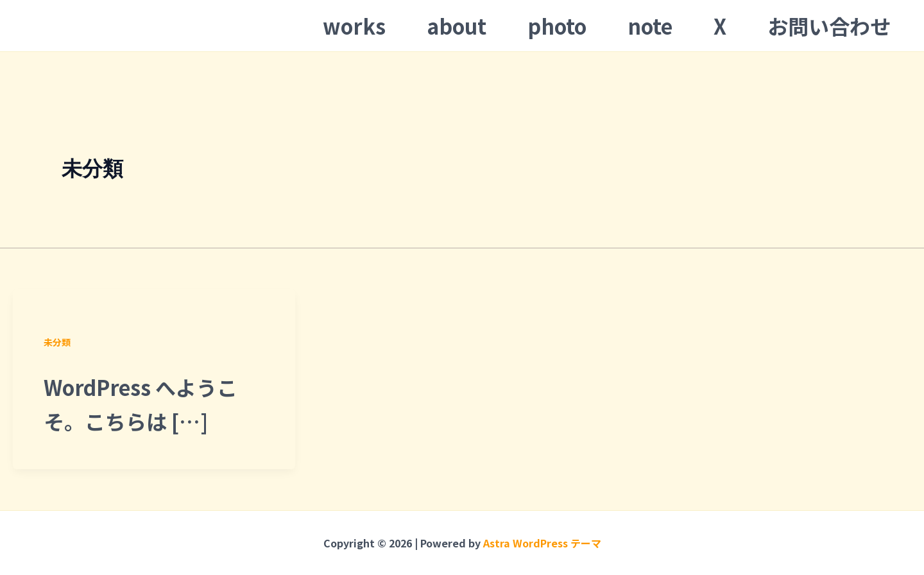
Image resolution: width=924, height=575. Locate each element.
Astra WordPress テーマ (542, 543)
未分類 (57, 342)
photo (557, 26)
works (354, 26)
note (650, 26)
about (457, 26)
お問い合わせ (829, 26)
